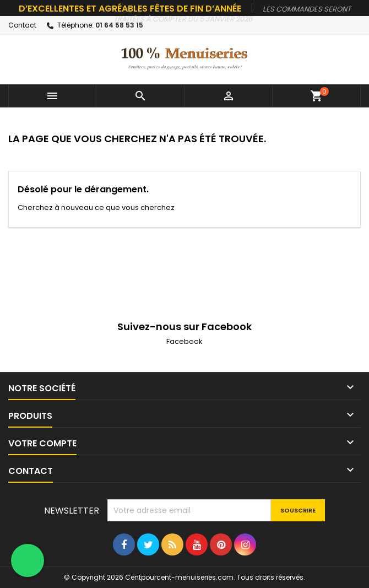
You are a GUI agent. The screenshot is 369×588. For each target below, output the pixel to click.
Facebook (184, 341)
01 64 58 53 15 (119, 25)
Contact (22, 25)
